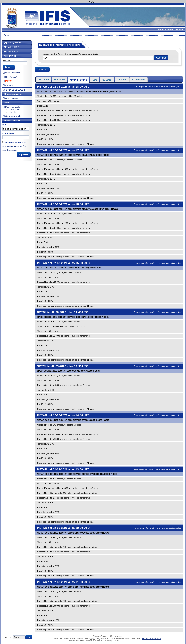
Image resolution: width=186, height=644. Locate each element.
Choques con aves (13, 94)
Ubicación (60, 80)
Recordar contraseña (16, 142)
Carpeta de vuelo (13, 116)
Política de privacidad (151, 638)
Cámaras (122, 80)
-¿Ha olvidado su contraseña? (14, 146)
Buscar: (6, 60)
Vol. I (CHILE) (12, 42)
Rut (4, 125)
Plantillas (13, 112)
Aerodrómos (10, 56)
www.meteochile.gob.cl (171, 87)
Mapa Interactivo (13, 73)
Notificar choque (13, 98)
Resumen (44, 80)
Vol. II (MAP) (12, 47)
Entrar (7, 35)
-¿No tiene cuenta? (10, 150)
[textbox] (98, 58)
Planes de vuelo (13, 107)
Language (8, 637)
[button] (161, 58)
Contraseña (8, 133)
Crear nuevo (15, 109)
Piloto (7, 103)
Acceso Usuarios (12, 121)
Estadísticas (138, 80)
